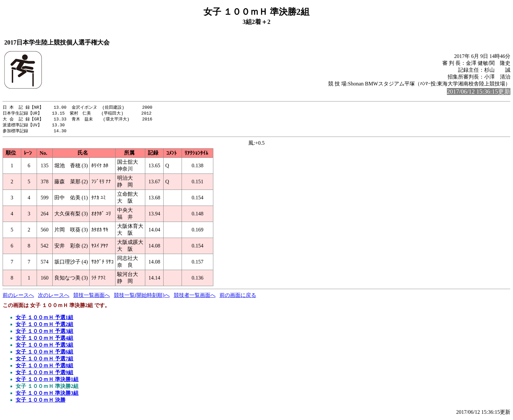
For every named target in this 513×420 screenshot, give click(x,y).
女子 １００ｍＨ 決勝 (41, 402)
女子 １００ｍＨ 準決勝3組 (47, 395)
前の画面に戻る (238, 297)
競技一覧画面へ (92, 297)
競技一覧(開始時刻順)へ (142, 297)
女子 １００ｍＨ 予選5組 (44, 347)
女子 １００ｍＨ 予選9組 (44, 374)
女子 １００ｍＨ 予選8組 (44, 367)
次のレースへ (54, 297)
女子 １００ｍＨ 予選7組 (44, 360)
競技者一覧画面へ (195, 297)
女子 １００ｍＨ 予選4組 (44, 340)
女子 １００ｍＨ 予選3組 (44, 333)
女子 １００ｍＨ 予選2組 (44, 326)
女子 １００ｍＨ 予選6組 (44, 353)
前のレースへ (18, 297)
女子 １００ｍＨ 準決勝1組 (47, 381)
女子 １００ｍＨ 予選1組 (44, 319)
